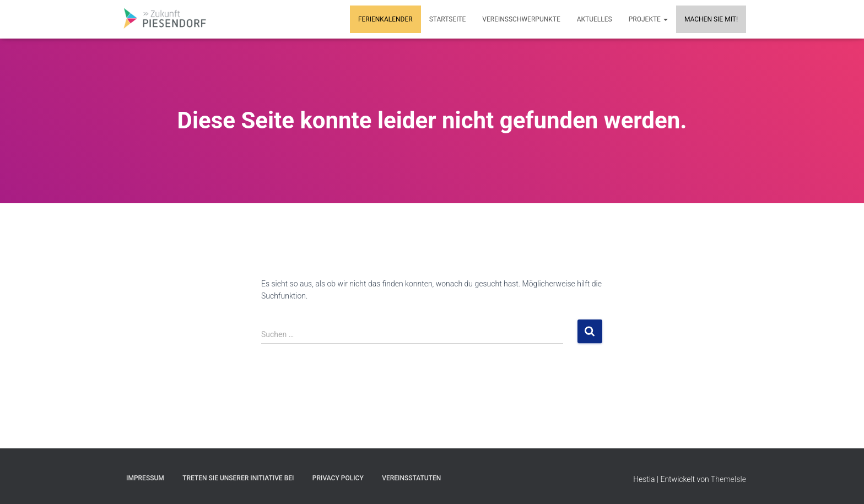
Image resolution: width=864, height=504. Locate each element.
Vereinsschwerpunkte (521, 19)
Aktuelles (595, 19)
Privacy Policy (338, 478)
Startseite (448, 19)
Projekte (648, 19)
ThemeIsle (728, 479)
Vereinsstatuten (411, 478)
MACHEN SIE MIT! (711, 19)
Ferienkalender (385, 19)
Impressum (145, 478)
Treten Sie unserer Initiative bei (238, 478)
